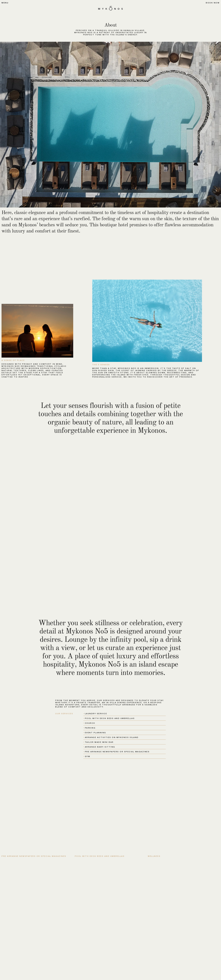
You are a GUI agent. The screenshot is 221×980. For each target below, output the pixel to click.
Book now (213, 3)
